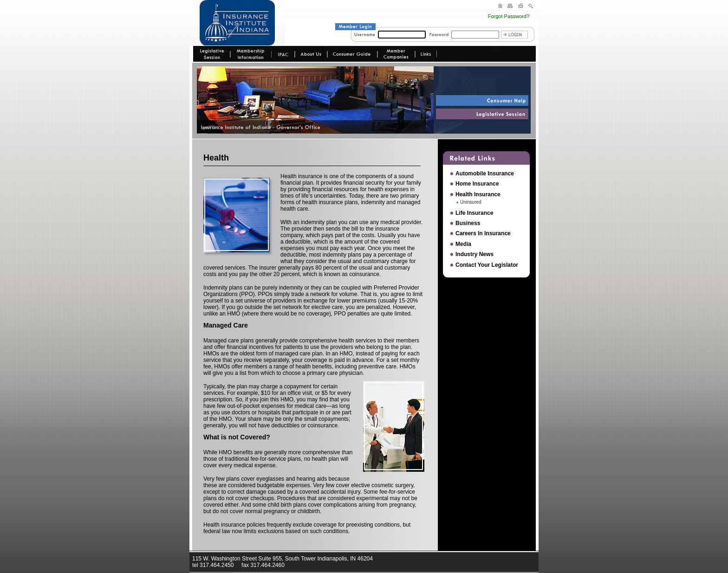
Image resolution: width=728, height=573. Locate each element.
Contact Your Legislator (487, 265)
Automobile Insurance (485, 174)
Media (463, 244)
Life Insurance (474, 213)
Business (468, 223)
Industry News (474, 254)
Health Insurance (478, 194)
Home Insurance (477, 184)
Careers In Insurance (483, 233)
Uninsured (471, 202)
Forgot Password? (509, 16)
